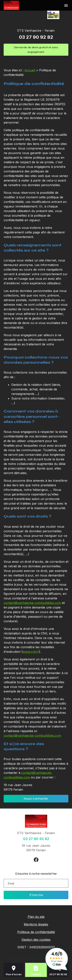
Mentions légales (36, 924)
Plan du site (36, 917)
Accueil (30, 70)
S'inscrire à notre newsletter (36, 874)
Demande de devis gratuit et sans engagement (36, 50)
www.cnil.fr (31, 652)
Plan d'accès (14, 974)
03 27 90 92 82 (36, 37)
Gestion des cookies (36, 940)
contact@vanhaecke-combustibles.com (32, 603)
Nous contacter (36, 799)
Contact (36, 974)
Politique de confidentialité (36, 932)
